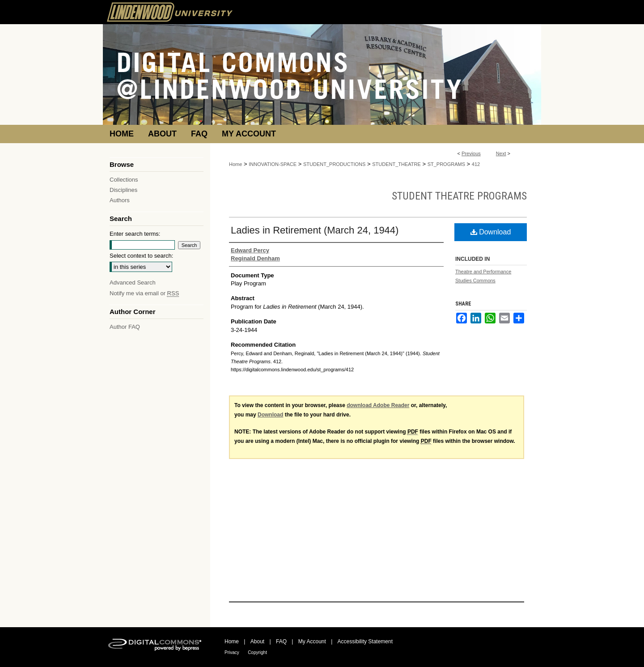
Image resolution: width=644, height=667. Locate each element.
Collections (124, 180)
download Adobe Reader (378, 405)
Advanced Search (133, 283)
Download (491, 232)
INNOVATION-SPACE (273, 164)
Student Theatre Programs (459, 196)
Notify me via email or (144, 293)
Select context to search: (141, 256)
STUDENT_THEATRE (396, 164)
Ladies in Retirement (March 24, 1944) (315, 230)
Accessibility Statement (365, 642)
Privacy (232, 652)
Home (235, 164)
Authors (120, 200)
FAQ (281, 642)
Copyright (257, 652)
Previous (471, 153)
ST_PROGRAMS (446, 164)
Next (501, 153)
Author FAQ (125, 327)
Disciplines (123, 190)
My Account (312, 642)
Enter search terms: (135, 234)
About (257, 642)
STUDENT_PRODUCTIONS (334, 164)
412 (476, 164)
